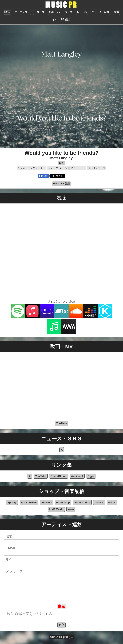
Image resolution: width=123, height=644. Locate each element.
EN (55, 20)
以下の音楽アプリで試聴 (61, 302)
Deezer (99, 502)
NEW (7, 12)
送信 (61, 625)
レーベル (82, 12)
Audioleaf (77, 476)
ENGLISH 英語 (61, 184)
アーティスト (22, 12)
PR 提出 (66, 19)
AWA (71, 509)
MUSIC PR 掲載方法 (61, 637)
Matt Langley (61, 158)
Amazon (46, 502)
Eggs (91, 476)
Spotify (12, 502)
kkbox (112, 502)
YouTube (62, 423)
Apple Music (29, 502)
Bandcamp (63, 502)
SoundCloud (59, 476)
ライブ (69, 12)
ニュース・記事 (100, 12)
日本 (61, 163)
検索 (116, 12)
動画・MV (55, 12)
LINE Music (56, 509)
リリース (39, 12)
